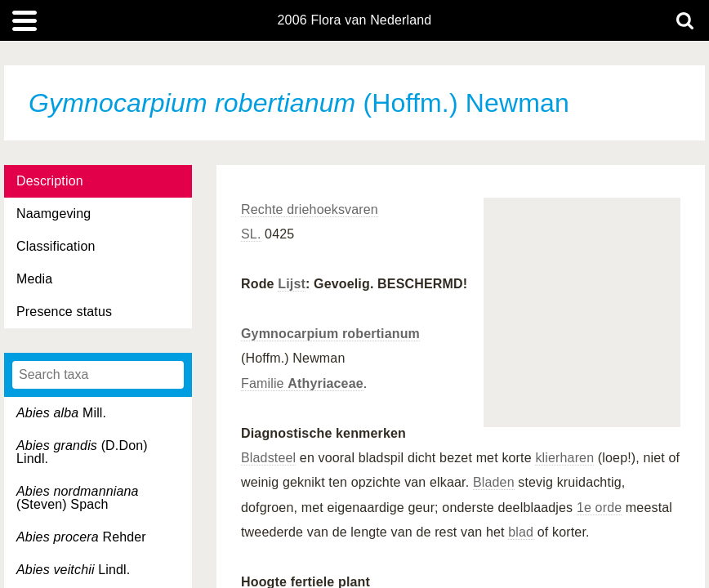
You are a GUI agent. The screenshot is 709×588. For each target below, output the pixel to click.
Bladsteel (268, 458)
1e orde (599, 508)
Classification (56, 246)
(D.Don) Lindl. (82, 452)
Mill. (61, 413)
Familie (302, 383)
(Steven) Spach (78, 498)
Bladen (494, 482)
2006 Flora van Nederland (355, 20)
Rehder (81, 537)
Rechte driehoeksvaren (310, 209)
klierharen (564, 458)
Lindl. (73, 570)
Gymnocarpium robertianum (330, 334)
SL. (251, 234)
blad (521, 532)
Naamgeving (54, 214)
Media (34, 279)
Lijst (292, 284)
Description (50, 181)
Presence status (64, 312)
